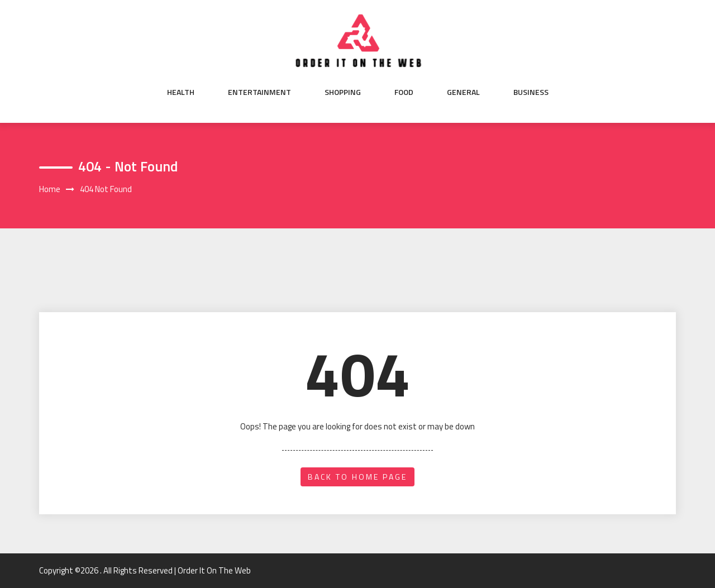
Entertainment (259, 92)
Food (404, 92)
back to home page (357, 477)
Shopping (343, 92)
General (463, 92)
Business (531, 92)
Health (181, 92)
